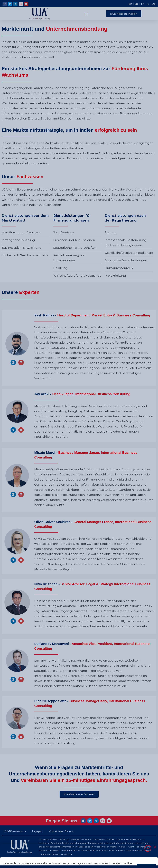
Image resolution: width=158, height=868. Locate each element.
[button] (87, 14)
